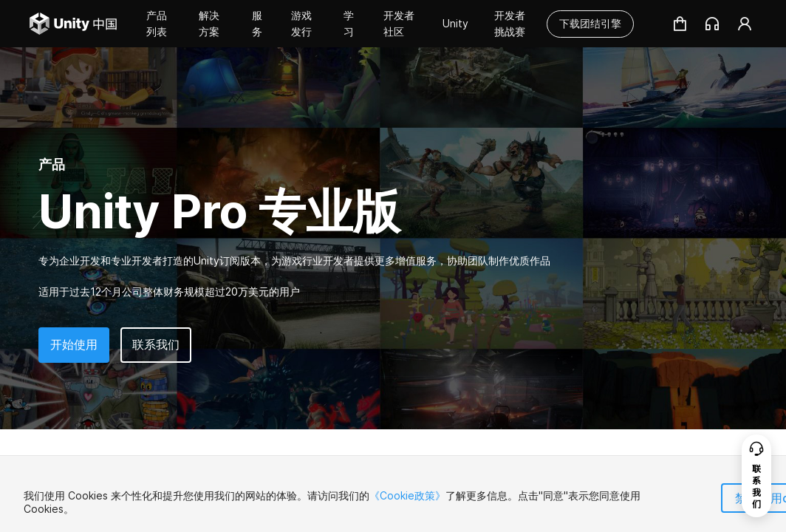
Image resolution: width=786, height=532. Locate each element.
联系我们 (156, 344)
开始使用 (74, 344)
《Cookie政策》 (407, 495)
